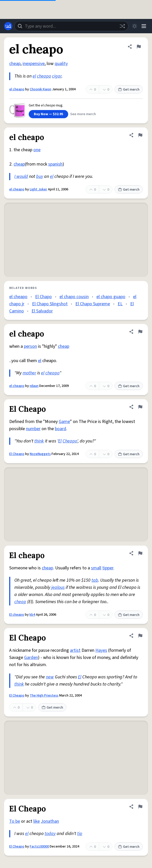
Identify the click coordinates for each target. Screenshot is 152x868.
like (37, 821)
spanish (55, 164)
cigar (57, 76)
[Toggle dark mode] (135, 26)
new (50, 677)
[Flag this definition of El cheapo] (140, 553)
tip (80, 834)
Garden (31, 658)
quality (61, 64)
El (60, 441)
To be (15, 821)
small (96, 568)
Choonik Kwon (40, 89)
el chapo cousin (74, 297)
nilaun (34, 386)
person (30, 346)
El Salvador (42, 311)
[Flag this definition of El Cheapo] (140, 407)
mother (29, 373)
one (37, 150)
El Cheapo (17, 454)
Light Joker (38, 189)
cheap (15, 64)
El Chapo (43, 297)
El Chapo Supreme (93, 304)
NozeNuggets (40, 454)
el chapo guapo (111, 297)
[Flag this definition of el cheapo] (139, 47)
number (33, 429)
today (50, 834)
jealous (58, 587)
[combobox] (71, 26)
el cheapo (17, 89)
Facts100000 (39, 847)
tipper (108, 568)
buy (40, 176)
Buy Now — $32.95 (48, 114)
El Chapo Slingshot (50, 304)
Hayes (101, 650)
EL (120, 304)
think (39, 441)
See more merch (83, 114)
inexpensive (34, 64)
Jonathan (50, 821)
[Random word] (122, 26)
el (34, 76)
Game (64, 422)
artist (75, 650)
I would (21, 176)
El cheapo (17, 615)
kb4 (32, 615)
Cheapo (70, 441)
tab (95, 580)
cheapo (44, 76)
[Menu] (144, 26)
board (60, 429)
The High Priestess (44, 696)
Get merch (129, 90)
